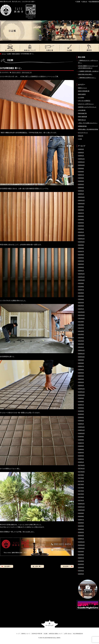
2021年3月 (81, 341)
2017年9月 (81, 475)
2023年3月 (81, 264)
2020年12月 (81, 350)
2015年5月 (81, 564)
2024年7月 (81, 213)
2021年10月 (81, 318)
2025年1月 (81, 194)
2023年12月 (81, 235)
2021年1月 (81, 347)
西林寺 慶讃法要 (82, 117)
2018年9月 (81, 437)
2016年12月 (81, 504)
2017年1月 (81, 500)
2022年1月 (81, 309)
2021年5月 (81, 334)
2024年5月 (81, 219)
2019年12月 (81, 389)
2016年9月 (81, 513)
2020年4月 (81, 376)
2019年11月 (81, 392)
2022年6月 (81, 293)
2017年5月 (81, 488)
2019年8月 (81, 401)
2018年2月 (81, 459)
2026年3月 (81, 149)
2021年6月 (81, 331)
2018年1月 (81, 462)
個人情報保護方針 (94, 2)
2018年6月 (81, 446)
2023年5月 (81, 258)
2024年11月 (81, 200)
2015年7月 (81, 558)
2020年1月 (81, 386)
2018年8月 (81, 440)
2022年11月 (81, 277)
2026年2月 (81, 152)
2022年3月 (81, 303)
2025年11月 (81, 162)
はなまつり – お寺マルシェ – (86, 104)
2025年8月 (81, 172)
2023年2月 (81, 267)
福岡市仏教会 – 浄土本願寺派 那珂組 (88, 129)
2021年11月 (81, 315)
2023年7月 (81, 251)
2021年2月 (81, 344)
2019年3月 (81, 417)
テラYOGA (81, 98)
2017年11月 (81, 468)
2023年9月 (81, 245)
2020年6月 (81, 370)
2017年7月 (81, 481)
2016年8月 (81, 516)
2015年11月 (81, 545)
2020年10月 (81, 357)
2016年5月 (81, 526)
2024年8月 (81, 210)
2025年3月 (81, 188)
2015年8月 (81, 555)
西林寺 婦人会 (82, 120)
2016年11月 (81, 507)
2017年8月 (81, 478)
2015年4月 (81, 568)
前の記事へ (7, 566)
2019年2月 (81, 421)
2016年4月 (81, 529)
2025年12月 (81, 159)
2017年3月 (81, 494)
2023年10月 (81, 242)
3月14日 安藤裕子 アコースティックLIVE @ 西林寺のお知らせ (88, 67)
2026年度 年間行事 (49, 48)
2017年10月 (81, 472)
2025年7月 (81, 175)
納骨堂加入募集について (89, 48)
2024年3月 (81, 226)
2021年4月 (81, 338)
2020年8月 (81, 363)
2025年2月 (81, 191)
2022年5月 (81, 296)
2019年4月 (81, 414)
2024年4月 (81, 223)
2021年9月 (81, 322)
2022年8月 (81, 287)
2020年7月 (81, 366)
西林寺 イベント (82, 88)
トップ (10, 48)
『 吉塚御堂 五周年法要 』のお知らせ (88, 71)
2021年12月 (81, 312)
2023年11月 (81, 239)
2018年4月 (81, 453)
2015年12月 (81, 542)
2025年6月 (81, 178)
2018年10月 (81, 433)
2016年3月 (81, 532)
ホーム (4, 54)
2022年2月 (81, 306)
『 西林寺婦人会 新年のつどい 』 (87, 78)
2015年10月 (81, 548)
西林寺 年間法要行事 (84, 91)
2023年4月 (81, 261)
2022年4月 (81, 299)
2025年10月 (81, 165)
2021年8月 (81, 325)
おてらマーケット (83, 133)
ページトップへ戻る (50, 624)
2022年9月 (81, 283)
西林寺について (30, 48)
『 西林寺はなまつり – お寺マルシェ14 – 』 (88, 62)
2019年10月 (81, 395)
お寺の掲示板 (82, 110)
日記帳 (78, 2)
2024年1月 (81, 232)
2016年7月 (81, 520)
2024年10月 (81, 204)
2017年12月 (81, 465)
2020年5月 (81, 373)
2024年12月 (81, 197)
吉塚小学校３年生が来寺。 (85, 74)
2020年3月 (81, 379)
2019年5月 (81, 411)
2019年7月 (81, 405)
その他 (80, 139)
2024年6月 (81, 216)
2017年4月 (81, 491)
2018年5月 (81, 449)
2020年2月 (81, 382)
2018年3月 (81, 456)
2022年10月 (81, 280)
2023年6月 (81, 255)
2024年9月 (81, 207)
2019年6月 (81, 408)
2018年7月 (81, 443)
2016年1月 (81, 539)
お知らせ (85, 2)
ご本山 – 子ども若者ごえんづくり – (88, 123)
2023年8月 (81, 248)
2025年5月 (81, 181)
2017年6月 (81, 484)
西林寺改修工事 (27, 72)
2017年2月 (81, 497)
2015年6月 (81, 561)
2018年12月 (81, 427)
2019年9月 (81, 398)
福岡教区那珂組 (82, 126)
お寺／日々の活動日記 (84, 101)
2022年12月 (81, 274)
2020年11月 (81, 354)
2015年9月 (81, 552)
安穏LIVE (81, 136)
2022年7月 (81, 290)
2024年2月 (81, 229)
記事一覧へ (37, 566)
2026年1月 (81, 156)
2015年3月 (81, 571)
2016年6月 (81, 523)
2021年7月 (81, 328)
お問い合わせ (68, 634)
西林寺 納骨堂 (16, 54)
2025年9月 (81, 168)
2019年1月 (81, 424)
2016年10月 (81, 510)
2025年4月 (81, 184)
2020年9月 (81, 360)
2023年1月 (81, 271)
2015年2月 (81, 574)
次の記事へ (67, 566)
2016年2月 (81, 536)
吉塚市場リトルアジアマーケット (87, 107)
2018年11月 (81, 430)
